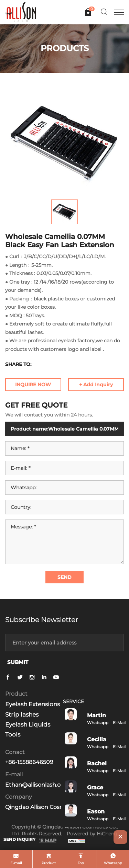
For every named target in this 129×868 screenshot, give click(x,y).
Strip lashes (22, 715)
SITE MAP (44, 841)
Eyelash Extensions (33, 704)
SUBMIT (18, 662)
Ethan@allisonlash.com (37, 785)
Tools (13, 734)
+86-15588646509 (29, 762)
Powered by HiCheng (92, 834)
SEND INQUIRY (19, 839)
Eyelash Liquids (28, 724)
